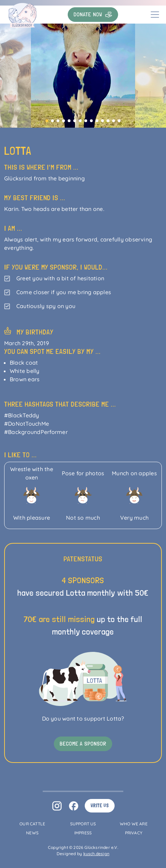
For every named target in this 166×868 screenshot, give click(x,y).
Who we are (134, 824)
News (32, 833)
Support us (83, 824)
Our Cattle (32, 824)
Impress (83, 833)
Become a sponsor (83, 744)
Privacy (134, 833)
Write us (100, 806)
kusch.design (96, 854)
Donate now (93, 14)
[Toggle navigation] (155, 15)
